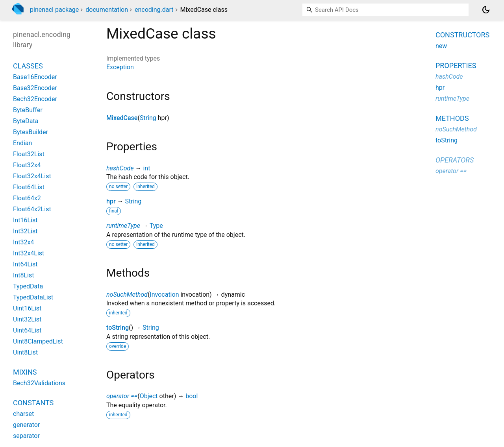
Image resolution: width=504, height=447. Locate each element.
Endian (22, 143)
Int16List (25, 220)
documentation (107, 10)
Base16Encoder (35, 77)
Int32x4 (23, 242)
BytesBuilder (31, 132)
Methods (452, 118)
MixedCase (122, 118)
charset (23, 414)
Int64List (25, 264)
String (148, 118)
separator (26, 436)
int (146, 168)
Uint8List (25, 352)
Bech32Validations (39, 383)
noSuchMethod (127, 295)
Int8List (23, 275)
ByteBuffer (28, 110)
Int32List (25, 231)
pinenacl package (54, 10)
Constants (33, 403)
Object (149, 396)
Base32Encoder (35, 88)
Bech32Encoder (35, 99)
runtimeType (123, 226)
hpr (111, 201)
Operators (455, 160)
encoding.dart (154, 10)
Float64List (29, 187)
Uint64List (27, 330)
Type (156, 226)
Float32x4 (27, 165)
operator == (122, 396)
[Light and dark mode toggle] (486, 10)
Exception (120, 67)
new (441, 46)
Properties (456, 66)
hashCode (120, 168)
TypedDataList (33, 297)
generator (26, 425)
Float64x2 (27, 198)
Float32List (29, 154)
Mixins (25, 372)
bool (192, 396)
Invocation (164, 295)
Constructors (462, 35)
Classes (28, 66)
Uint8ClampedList (38, 341)
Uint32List (27, 319)
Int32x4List (29, 253)
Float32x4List (32, 176)
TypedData (28, 286)
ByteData (26, 121)
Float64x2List (32, 209)
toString (118, 328)
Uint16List (27, 308)
